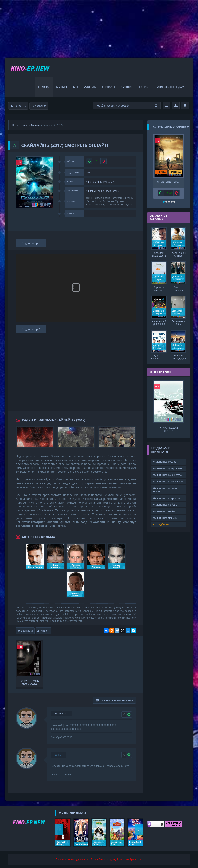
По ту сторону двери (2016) (29, 683)
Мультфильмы (67, 87)
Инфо (44, 631)
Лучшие (127, 87)
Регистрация (39, 106)
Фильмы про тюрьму (165, 517)
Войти (18, 106)
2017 (89, 173)
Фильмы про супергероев (168, 468)
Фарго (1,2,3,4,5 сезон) (169, 428)
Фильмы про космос (165, 461)
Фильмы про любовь (165, 504)
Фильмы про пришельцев (168, 481)
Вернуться (25, 631)
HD (19, 162)
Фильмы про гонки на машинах (166, 489)
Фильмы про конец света (167, 474)
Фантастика (94, 182)
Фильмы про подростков (167, 497)
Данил (58, 755)
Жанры (145, 87)
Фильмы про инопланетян (103, 191)
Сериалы (108, 87)
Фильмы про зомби (164, 511)
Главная (44, 87)
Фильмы (90, 87)
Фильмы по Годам (172, 87)
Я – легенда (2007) (169, 182)
